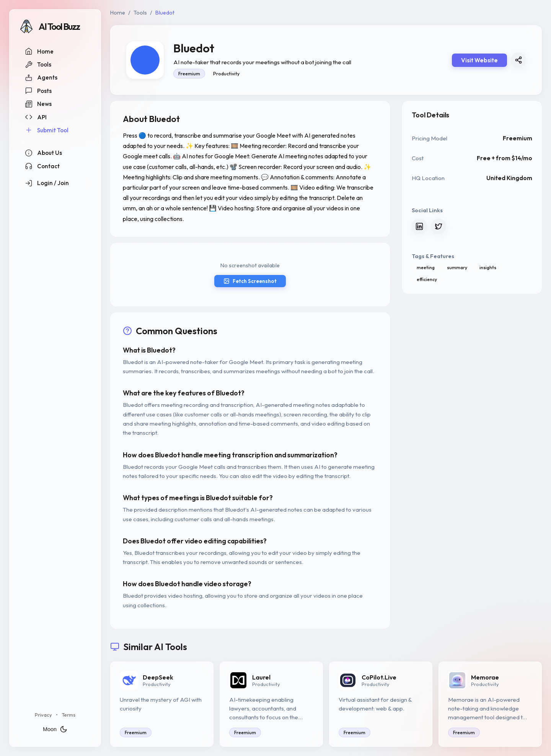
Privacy (43, 715)
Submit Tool (47, 130)
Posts (38, 91)
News (38, 104)
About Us (43, 153)
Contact (42, 166)
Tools (38, 65)
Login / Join (47, 183)
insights (488, 267)
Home (39, 51)
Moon (55, 729)
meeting (426, 267)
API (36, 117)
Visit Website (479, 60)
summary (457, 267)
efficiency (427, 279)
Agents (41, 78)
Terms (68, 715)
